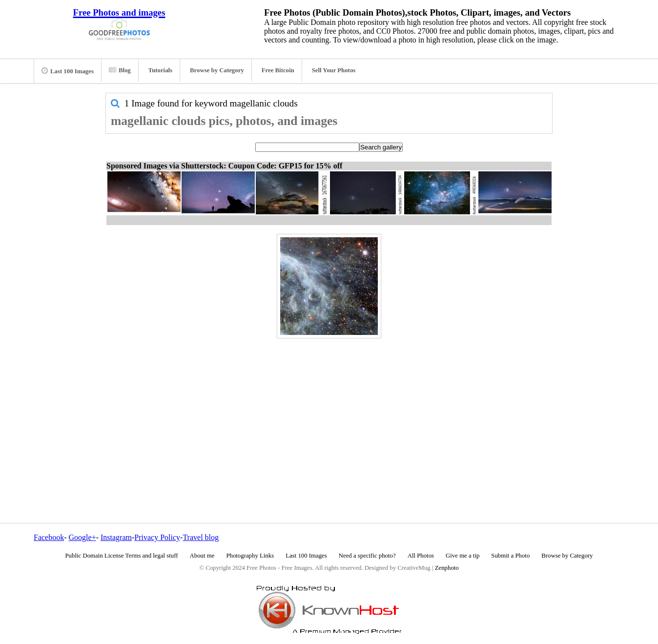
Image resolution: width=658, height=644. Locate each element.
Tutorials (160, 70)
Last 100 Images (68, 71)
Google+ (82, 537)
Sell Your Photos (334, 70)
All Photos (421, 556)
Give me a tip (463, 556)
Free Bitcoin (278, 70)
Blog (120, 70)
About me (202, 556)
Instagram (116, 537)
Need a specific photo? (367, 556)
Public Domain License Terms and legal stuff (122, 556)
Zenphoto (447, 568)
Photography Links (250, 556)
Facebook (49, 537)
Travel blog (201, 537)
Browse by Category (217, 70)
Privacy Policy (157, 537)
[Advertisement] (329, 410)
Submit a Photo (510, 556)
